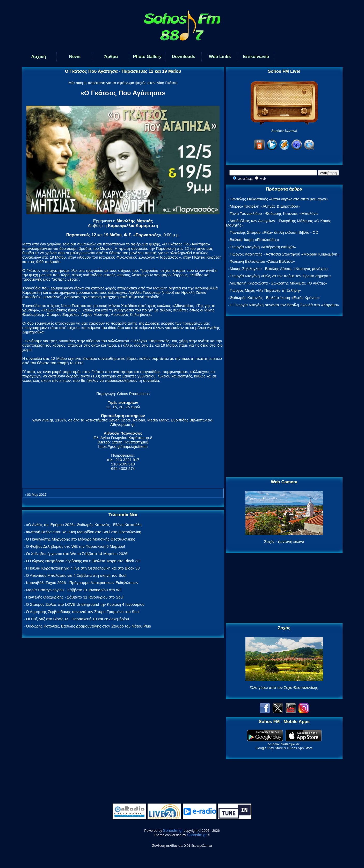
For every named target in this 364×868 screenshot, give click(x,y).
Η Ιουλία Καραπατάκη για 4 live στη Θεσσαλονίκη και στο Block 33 (83, 568)
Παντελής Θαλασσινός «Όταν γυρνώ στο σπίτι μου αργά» (279, 199)
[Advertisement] (284, 397)
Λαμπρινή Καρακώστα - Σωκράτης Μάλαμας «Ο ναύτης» (278, 283)
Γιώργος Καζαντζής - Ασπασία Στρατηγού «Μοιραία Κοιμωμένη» (285, 254)
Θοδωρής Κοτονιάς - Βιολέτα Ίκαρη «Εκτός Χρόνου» (275, 298)
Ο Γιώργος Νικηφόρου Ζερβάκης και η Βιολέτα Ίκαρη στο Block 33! (83, 561)
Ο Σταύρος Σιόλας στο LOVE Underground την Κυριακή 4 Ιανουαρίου (85, 604)
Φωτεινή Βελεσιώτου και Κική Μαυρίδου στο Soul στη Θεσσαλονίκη (83, 532)
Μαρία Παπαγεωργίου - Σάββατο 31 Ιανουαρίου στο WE (74, 590)
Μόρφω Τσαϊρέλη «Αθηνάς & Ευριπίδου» (265, 206)
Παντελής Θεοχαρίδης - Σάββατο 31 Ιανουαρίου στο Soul (75, 597)
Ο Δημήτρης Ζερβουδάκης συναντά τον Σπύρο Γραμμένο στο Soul (83, 612)
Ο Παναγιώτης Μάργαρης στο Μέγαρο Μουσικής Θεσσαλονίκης (80, 539)
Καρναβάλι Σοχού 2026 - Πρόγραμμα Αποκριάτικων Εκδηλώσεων (82, 583)
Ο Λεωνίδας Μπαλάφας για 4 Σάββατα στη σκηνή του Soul (76, 575)
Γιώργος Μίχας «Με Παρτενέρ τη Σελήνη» (265, 290)
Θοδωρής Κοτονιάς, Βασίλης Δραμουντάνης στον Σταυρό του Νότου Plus (88, 626)
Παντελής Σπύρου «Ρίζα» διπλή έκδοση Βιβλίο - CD (274, 232)
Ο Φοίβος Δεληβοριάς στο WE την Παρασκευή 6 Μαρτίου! (75, 546)
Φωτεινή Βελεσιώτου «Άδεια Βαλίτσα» (262, 261)
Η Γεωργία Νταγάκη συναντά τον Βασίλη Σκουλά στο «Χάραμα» (284, 305)
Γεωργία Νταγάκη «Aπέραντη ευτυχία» (263, 247)
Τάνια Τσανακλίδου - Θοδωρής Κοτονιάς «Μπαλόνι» (274, 213)
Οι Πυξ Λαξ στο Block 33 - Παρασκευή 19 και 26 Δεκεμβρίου (77, 619)
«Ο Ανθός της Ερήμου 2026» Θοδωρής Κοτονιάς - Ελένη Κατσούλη (84, 525)
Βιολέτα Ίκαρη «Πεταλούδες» (254, 240)
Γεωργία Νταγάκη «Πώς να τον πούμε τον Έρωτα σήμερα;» (281, 276)
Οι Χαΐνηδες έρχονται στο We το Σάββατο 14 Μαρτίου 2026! (77, 554)
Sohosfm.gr (173, 830)
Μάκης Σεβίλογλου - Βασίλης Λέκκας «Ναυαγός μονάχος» (279, 269)
